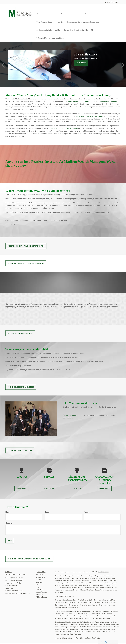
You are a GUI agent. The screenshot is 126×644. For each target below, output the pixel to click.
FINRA (85, 603)
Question (9, 524)
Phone (86, 513)
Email (47, 513)
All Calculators (41, 598)
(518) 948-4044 (111, 2)
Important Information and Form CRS (69, 639)
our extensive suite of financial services (63, 129)
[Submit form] (10, 541)
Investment (40, 577)
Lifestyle (39, 590)
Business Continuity (92, 639)
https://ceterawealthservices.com (68, 634)
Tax (37, 585)
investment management (108, 102)
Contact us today (70, 416)
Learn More (81, 63)
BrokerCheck (103, 572)
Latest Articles (41, 593)
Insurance (40, 583)
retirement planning (75, 102)
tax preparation (90, 102)
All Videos (40, 595)
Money (38, 588)
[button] (52, 11)
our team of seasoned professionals (90, 117)
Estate (38, 580)
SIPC (90, 603)
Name (8, 513)
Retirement (40, 575)
